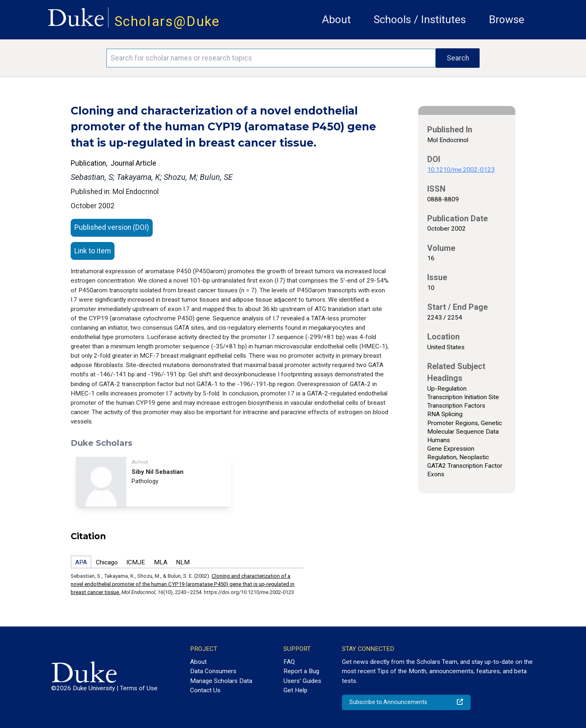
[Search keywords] (271, 58)
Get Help (295, 690)
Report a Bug (301, 671)
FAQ (289, 662)
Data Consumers (213, 671)
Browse (507, 19)
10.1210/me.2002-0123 (461, 170)
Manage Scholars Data (221, 681)
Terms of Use (139, 688)
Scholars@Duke (167, 21)
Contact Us (205, 690)
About (336, 19)
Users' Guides (302, 681)
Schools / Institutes (420, 19)
